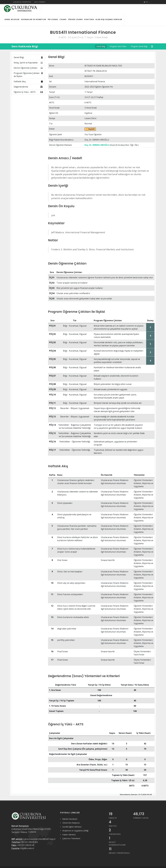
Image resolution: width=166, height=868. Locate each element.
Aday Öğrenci (40, 2)
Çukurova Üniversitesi (22, 2)
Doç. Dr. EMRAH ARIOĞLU (97, 136)
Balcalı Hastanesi (70, 810)
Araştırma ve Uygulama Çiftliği (75, 822)
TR (147, 2)
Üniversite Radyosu (71, 814)
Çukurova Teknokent (71, 829)
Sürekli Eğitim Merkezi (72, 818)
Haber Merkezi (69, 826)
